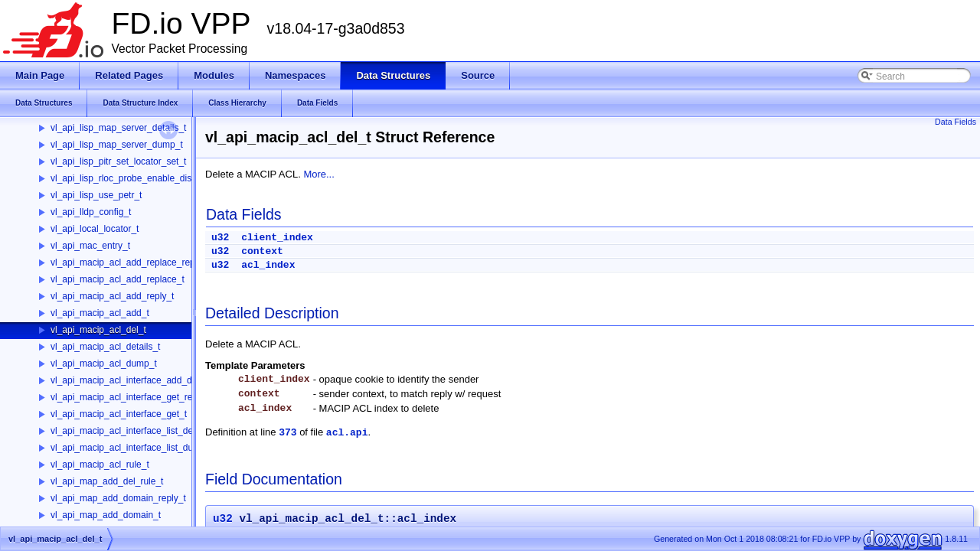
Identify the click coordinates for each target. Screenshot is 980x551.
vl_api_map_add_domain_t (106, 515)
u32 (220, 238)
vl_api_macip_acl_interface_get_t (119, 414)
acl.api (347, 433)
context (262, 251)
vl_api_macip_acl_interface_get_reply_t (131, 397)
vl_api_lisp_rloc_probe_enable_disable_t (134, 178)
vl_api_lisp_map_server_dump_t (117, 145)
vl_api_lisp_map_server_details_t (118, 128)
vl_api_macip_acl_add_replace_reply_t (130, 262)
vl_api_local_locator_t (95, 229)
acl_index (268, 265)
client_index (277, 238)
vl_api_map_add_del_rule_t (107, 481)
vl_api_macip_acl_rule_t (100, 465)
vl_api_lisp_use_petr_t (96, 195)
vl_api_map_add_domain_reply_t (118, 498)
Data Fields (955, 122)
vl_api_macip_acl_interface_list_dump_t (132, 448)
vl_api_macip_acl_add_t (100, 313)
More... (318, 174)
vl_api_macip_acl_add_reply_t (112, 296)
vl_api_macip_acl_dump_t (104, 364)
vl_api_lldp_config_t (91, 212)
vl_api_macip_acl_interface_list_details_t (134, 431)
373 (287, 433)
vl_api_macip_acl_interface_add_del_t (129, 380)
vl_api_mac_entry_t (90, 246)
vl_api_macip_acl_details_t (105, 347)
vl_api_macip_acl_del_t (98, 330)
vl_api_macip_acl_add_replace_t (118, 279)
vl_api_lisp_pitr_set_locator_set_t (118, 161)
